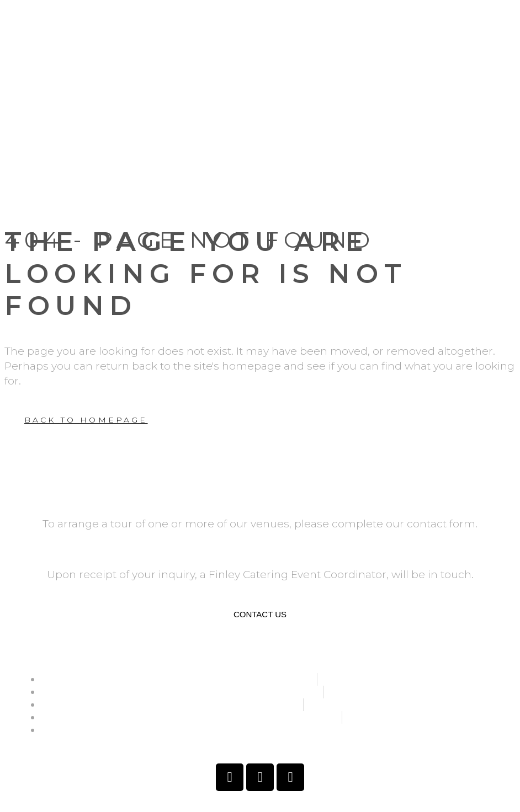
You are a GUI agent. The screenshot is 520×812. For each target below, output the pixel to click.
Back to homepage (86, 420)
